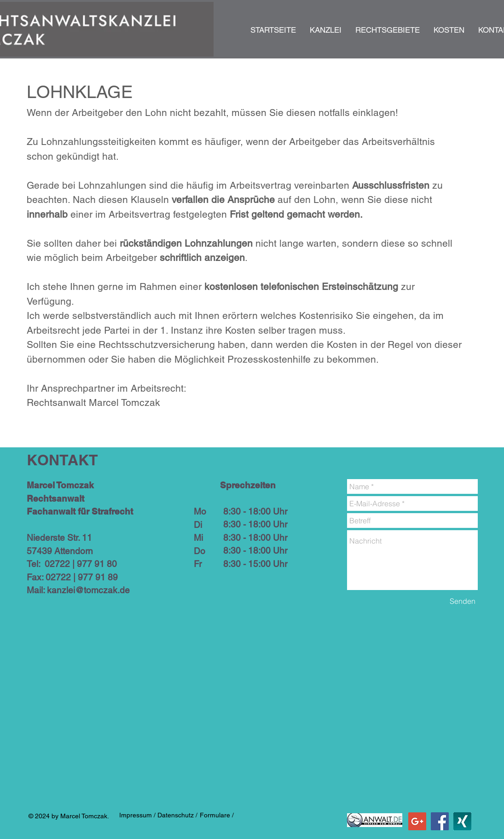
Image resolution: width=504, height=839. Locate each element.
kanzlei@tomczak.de (88, 590)
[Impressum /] (138, 816)
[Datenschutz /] (178, 816)
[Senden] (463, 601)
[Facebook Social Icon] (440, 821)
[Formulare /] (217, 816)
